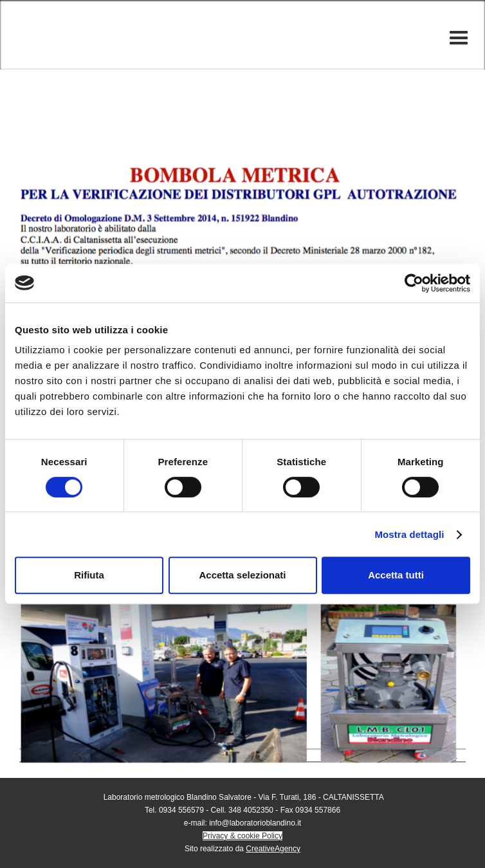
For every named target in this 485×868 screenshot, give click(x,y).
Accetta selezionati (242, 575)
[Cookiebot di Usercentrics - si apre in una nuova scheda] (414, 283)
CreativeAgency (273, 849)
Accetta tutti (396, 575)
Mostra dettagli (409, 534)
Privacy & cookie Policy (243, 836)
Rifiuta (89, 575)
